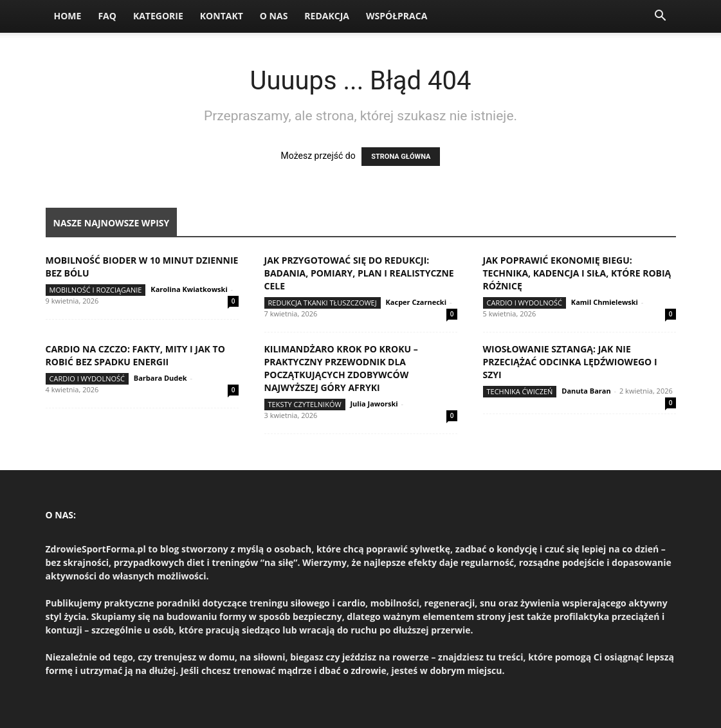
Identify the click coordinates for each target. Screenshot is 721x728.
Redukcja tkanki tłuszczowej (323, 303)
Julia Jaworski (374, 404)
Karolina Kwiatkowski (189, 289)
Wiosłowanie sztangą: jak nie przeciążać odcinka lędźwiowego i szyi (570, 362)
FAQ (107, 16)
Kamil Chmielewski (605, 302)
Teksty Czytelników (305, 404)
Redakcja (327, 16)
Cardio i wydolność (525, 303)
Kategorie (158, 16)
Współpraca (397, 16)
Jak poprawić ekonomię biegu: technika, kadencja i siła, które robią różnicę (577, 273)
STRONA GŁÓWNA (401, 157)
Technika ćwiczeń (520, 391)
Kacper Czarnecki (416, 302)
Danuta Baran (586, 391)
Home (68, 16)
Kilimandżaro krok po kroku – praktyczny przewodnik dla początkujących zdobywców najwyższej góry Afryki (341, 368)
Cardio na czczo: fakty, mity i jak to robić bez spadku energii (135, 355)
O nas (274, 16)
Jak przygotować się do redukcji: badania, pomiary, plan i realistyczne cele (359, 273)
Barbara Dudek (160, 378)
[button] (661, 17)
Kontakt (222, 16)
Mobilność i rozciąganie (96, 290)
